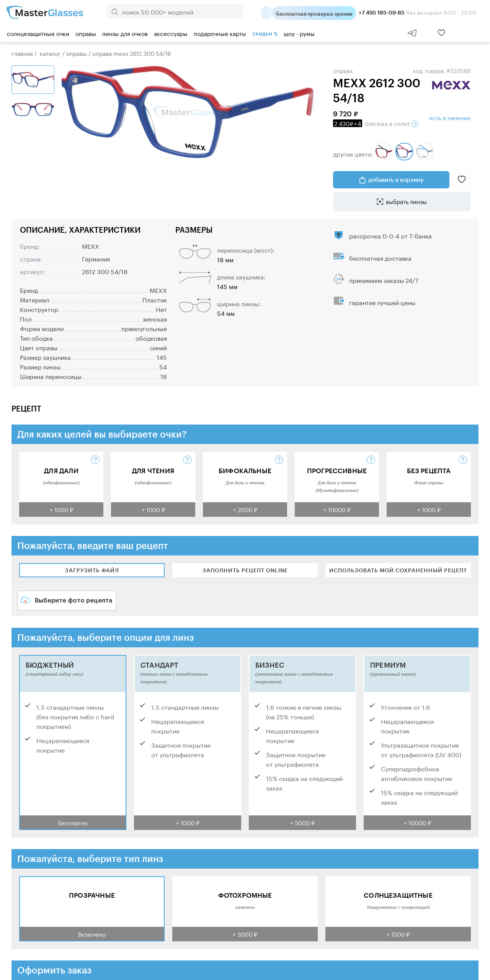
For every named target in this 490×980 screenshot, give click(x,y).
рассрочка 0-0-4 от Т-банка (390, 235)
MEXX (91, 246)
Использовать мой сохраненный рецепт (398, 570)
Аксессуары (171, 33)
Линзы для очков (125, 33)
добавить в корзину (396, 180)
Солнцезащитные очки (38, 33)
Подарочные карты (220, 33)
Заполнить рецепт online (245, 570)
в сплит (376, 123)
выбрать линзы (406, 201)
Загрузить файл (92, 570)
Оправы (86, 33)
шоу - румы (299, 33)
